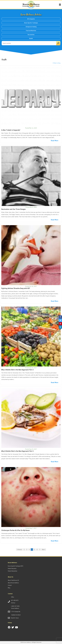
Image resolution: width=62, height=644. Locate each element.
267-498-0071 (15, 600)
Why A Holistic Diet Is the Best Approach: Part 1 (17, 451)
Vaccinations (31, 35)
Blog (9, 588)
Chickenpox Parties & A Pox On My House (15, 530)
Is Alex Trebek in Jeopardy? (11, 130)
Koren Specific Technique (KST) (16, 566)
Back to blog (57, 63)
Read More (55, 141)
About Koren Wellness (13, 583)
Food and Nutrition (31, 31)
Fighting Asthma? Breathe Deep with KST (16, 288)
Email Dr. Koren (15, 618)
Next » (44, 550)
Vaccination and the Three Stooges (13, 209)
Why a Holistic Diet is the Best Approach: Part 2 (17, 370)
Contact (10, 585)
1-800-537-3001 (15, 606)
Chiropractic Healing (31, 27)
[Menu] (60, 5)
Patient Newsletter (13, 571)
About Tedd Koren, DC (13, 580)
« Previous (19, 550)
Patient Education (12, 569)
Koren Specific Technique (31, 23)
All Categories (31, 19)
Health (31, 38)
